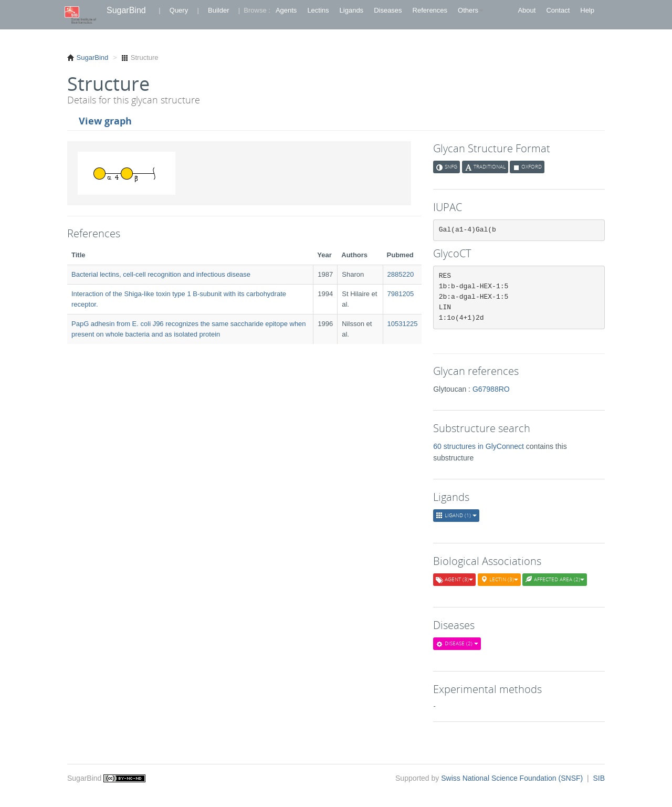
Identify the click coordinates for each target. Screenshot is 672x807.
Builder (218, 10)
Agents (286, 10)
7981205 (401, 294)
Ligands (352, 10)
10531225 (403, 324)
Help (587, 10)
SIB (599, 778)
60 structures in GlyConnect (480, 446)
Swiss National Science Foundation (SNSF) (513, 778)
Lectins (318, 10)
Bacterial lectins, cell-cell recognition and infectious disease (161, 274)
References (430, 10)
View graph (105, 121)
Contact (558, 10)
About (527, 10)
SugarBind (126, 10)
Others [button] (471, 10)
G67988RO (491, 389)
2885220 (401, 274)
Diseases (388, 10)
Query (179, 10)
